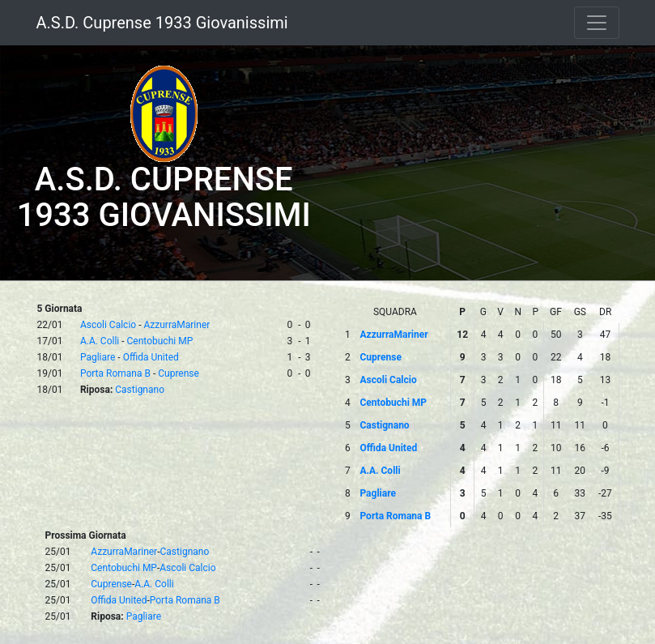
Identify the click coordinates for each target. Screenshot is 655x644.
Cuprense (179, 373)
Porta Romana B (115, 373)
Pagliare (98, 357)
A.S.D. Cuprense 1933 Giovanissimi (162, 23)
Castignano (140, 390)
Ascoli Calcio (108, 325)
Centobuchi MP (160, 341)
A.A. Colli (100, 341)
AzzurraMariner (177, 325)
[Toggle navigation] (597, 23)
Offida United (151, 357)
